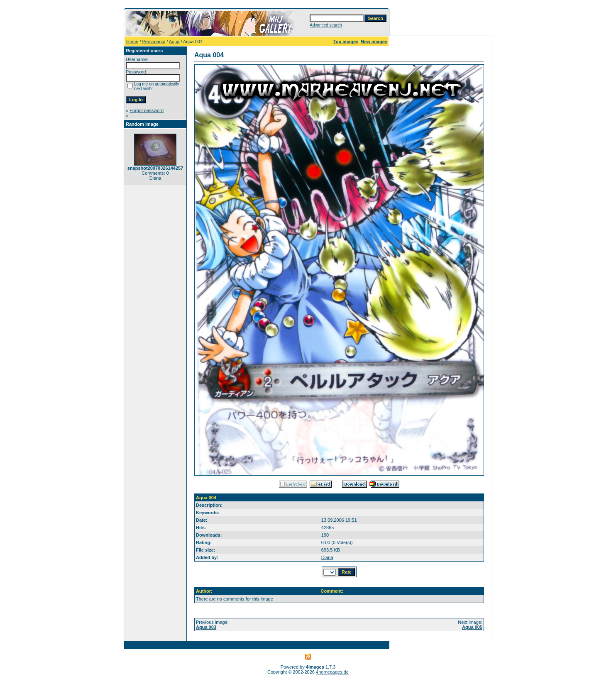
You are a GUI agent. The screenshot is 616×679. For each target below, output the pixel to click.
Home (132, 42)
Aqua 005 (472, 627)
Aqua (174, 42)
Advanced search (326, 25)
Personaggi (154, 42)
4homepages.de (332, 672)
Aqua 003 (206, 627)
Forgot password (147, 110)
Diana (327, 557)
